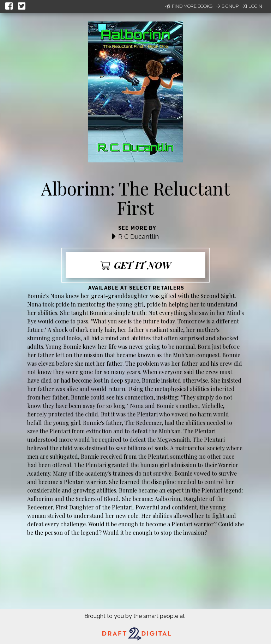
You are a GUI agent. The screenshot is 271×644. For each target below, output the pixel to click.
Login (252, 6)
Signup (227, 6)
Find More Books (189, 6)
